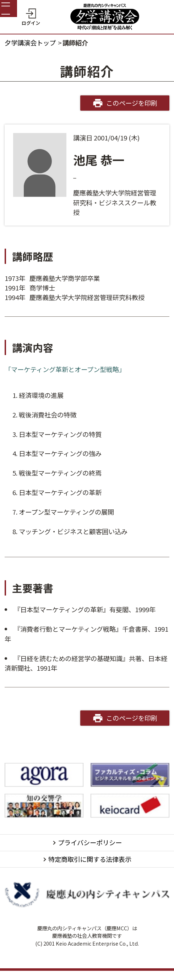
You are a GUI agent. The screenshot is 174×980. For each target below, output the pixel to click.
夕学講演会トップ (30, 43)
